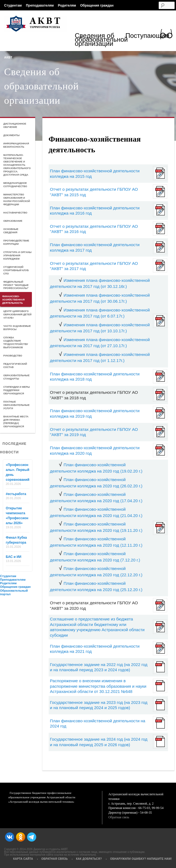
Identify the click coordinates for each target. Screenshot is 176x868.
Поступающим (147, 36)
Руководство (13, 356)
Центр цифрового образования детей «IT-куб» (17, 314)
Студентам (13, 5)
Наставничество (15, 213)
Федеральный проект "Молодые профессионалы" (16, 285)
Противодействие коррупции (16, 242)
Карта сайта (23, 859)
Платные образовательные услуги (16, 405)
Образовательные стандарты (16, 377)
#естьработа (16, 494)
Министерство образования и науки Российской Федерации (17, 200)
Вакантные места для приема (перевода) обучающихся (16, 422)
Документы (11, 135)
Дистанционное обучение (15, 125)
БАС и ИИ (14, 557)
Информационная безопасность (16, 145)
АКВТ (8, 57)
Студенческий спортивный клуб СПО (16, 270)
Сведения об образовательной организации (100, 40)
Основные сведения (11, 231)
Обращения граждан (97, 5)
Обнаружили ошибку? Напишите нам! (141, 859)
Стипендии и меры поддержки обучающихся (16, 390)
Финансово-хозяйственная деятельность (13, 300)
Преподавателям (40, 5)
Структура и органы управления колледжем (17, 255)
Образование (13, 221)
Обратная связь (119, 817)
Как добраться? (89, 859)
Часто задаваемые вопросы (17, 328)
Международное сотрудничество (15, 185)
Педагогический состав (15, 366)
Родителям (67, 5)
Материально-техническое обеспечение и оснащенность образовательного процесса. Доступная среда (17, 165)
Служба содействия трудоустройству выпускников (16, 342)
